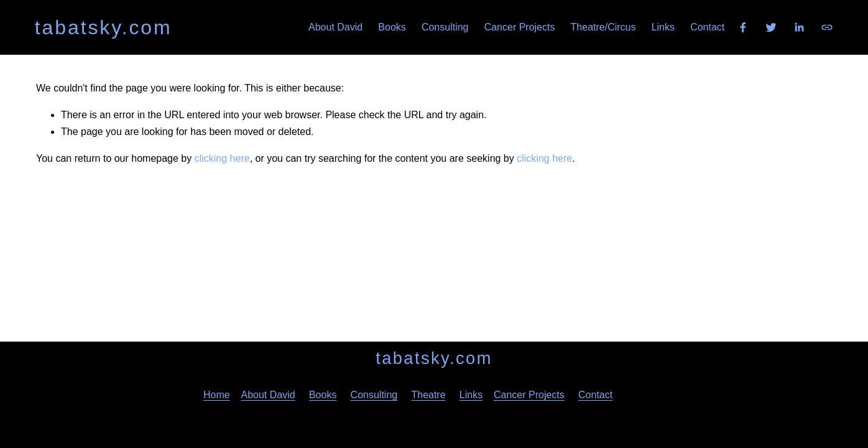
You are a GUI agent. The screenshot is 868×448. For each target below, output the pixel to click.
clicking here (222, 158)
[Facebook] (743, 27)
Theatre (428, 395)
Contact (707, 27)
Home (217, 395)
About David (335, 27)
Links (663, 27)
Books (392, 27)
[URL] (827, 27)
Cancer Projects (520, 27)
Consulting (445, 27)
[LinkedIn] (799, 27)
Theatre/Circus (603, 27)
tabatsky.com (104, 27)
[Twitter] (771, 27)
